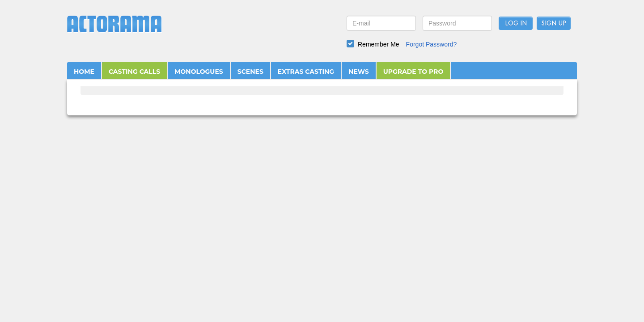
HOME (84, 72)
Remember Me (379, 44)
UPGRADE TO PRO (413, 72)
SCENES (250, 72)
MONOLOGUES (199, 72)
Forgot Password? (432, 44)
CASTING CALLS (134, 72)
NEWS (359, 72)
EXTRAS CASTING (306, 72)
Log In (516, 24)
